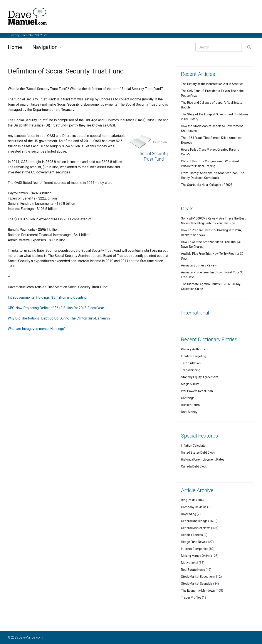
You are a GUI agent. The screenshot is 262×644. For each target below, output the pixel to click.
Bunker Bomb (190, 405)
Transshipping (191, 370)
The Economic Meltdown (198, 591)
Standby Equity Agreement (200, 377)
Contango (188, 398)
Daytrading (189, 514)
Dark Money (189, 412)
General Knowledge (194, 521)
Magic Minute (190, 384)
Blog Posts (188, 500)
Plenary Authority (193, 349)
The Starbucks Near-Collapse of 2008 (207, 185)
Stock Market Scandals (197, 584)
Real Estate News (193, 570)
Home (15, 47)
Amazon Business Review (199, 265)
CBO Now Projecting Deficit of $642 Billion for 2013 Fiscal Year (56, 308)
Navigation (45, 47)
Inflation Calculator (194, 446)
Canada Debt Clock (194, 466)
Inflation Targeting (194, 356)
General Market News (196, 528)
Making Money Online (196, 556)
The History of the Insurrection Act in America (212, 84)
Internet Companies (195, 549)
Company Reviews (194, 507)
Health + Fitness (192, 535)
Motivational (190, 563)
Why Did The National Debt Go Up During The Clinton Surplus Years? (59, 318)
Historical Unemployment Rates (203, 459)
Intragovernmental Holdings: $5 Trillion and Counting (47, 297)
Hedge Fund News (193, 542)
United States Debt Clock (198, 453)
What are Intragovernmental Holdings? (37, 329)
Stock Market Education (197, 577)
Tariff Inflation (191, 363)
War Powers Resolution (197, 391)
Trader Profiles (191, 597)
